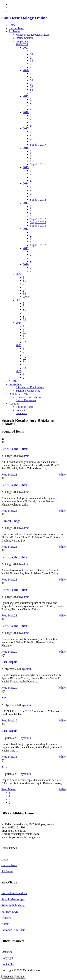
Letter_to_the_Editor (14, 449)
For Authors (15, 384)
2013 (26, 203)
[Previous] (15, 789)
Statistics (7, 952)
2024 (19, 323)
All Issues (14, 31)
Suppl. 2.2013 (38, 222)
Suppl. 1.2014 (38, 200)
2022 (19, 274)
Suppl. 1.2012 (38, 245)
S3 (32, 90)
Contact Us (8, 964)
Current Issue (16, 28)
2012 (26, 229)
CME (26, 297)
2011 (26, 248)
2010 (26, 264)
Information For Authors (30, 387)
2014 (26, 183)
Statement (21, 413)
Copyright (7, 958)
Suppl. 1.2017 (38, 145)
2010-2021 (22, 44)
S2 (32, 60)
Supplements (23, 41)
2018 (26, 112)
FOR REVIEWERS (20, 394)
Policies (20, 410)
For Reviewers (10, 912)
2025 (19, 345)
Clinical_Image (11, 521)
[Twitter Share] (20, 977)
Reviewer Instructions (28, 397)
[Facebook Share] (8, 977)
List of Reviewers (26, 400)
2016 (26, 148)
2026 (19, 371)
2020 (26, 70)
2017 (26, 128)
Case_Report (9, 662)
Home (12, 25)
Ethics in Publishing (13, 905)
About (5, 924)
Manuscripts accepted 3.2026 (32, 35)
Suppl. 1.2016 (38, 164)
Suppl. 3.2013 (38, 226)
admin (26, 456)
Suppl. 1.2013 (38, 219)
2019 (26, 96)
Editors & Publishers (13, 930)
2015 (26, 167)
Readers (6, 918)
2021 (26, 48)
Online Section (24, 38)
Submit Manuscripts (13, 899)
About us (14, 404)
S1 (32, 54)
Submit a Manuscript (28, 391)
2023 (19, 300)
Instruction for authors (14, 893)
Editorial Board (25, 407)
